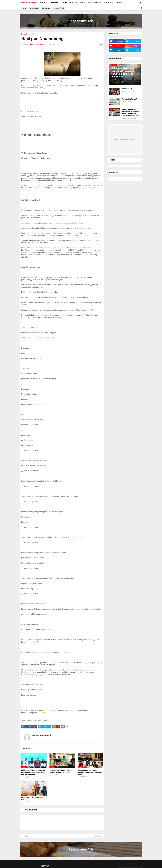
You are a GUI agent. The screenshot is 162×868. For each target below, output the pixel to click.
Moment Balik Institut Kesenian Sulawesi (33, 799)
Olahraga (108, 3)
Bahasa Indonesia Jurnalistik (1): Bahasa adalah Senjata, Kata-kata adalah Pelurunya (130, 112)
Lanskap (120, 3)
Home (43, 3)
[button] (140, 3)
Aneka (64, 3)
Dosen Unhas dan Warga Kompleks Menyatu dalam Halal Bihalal (90, 772)
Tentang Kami (34, 8)
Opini (35, 721)
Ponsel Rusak (127, 89)
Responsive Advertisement (125, 139)
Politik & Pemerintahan (90, 3)
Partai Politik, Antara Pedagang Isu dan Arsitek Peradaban (62, 771)
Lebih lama (98, 836)
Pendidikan (53, 3)
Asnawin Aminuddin (42, 735)
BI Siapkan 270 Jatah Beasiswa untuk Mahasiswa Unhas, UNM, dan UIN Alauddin (33, 772)
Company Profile (59, 8)
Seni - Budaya (43, 721)
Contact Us (46, 8)
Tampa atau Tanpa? (129, 99)
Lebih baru (27, 836)
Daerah (73, 3)
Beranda (24, 34)
